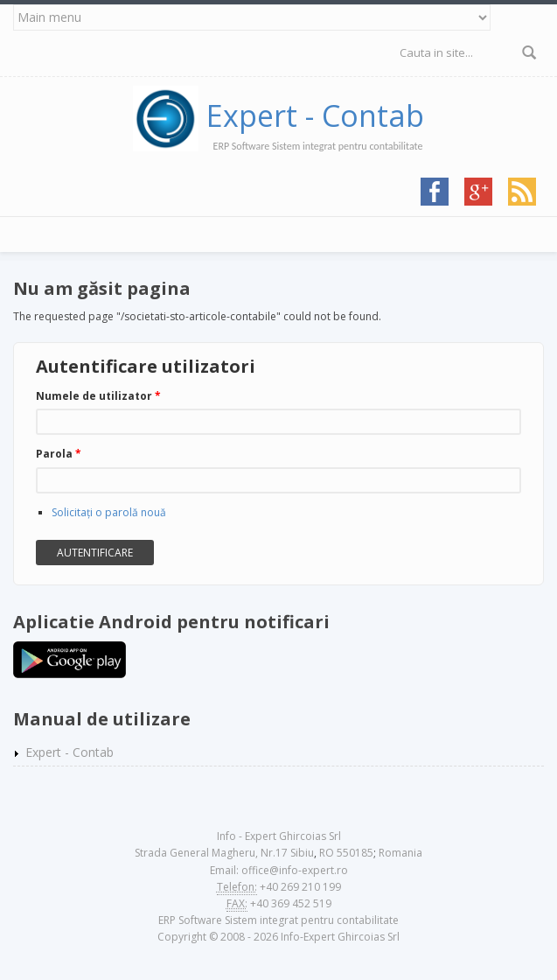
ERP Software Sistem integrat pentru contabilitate (278, 920)
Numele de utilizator (98, 396)
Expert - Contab (315, 115)
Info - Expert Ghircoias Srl (279, 836)
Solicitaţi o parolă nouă (109, 512)
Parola (59, 454)
